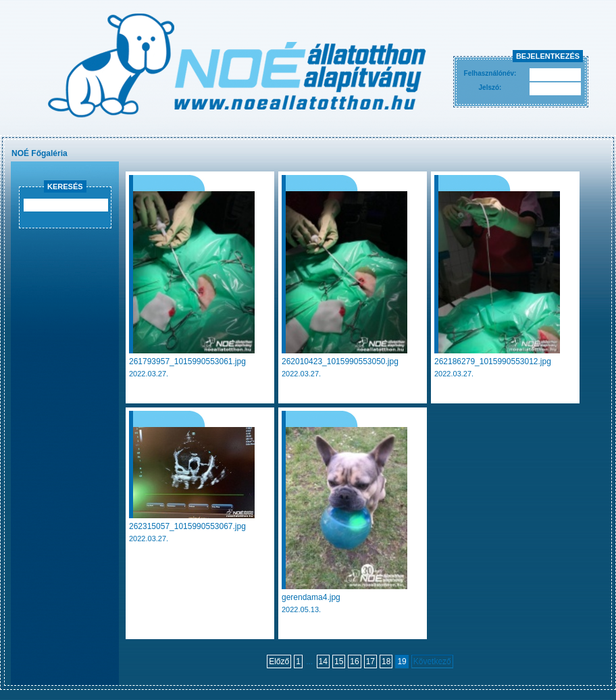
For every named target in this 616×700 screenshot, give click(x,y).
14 (323, 661)
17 (370, 661)
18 (386, 661)
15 (339, 661)
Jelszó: (490, 87)
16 (354, 661)
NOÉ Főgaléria (40, 153)
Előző (279, 661)
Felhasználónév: (490, 73)
